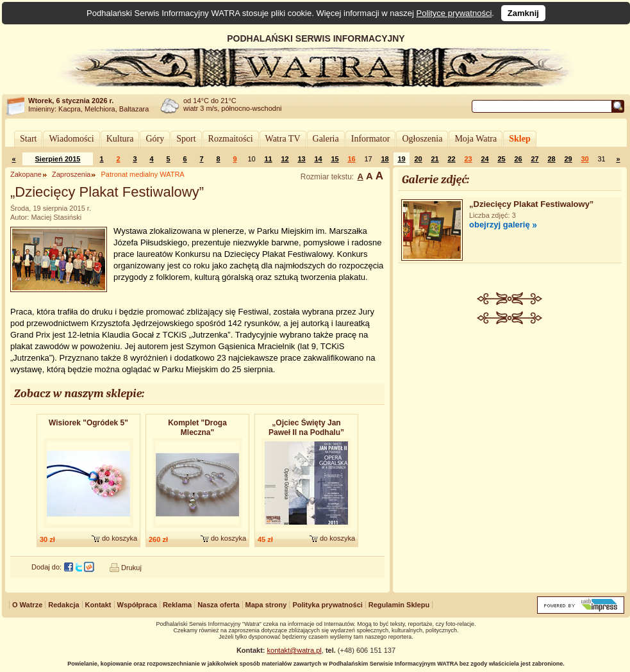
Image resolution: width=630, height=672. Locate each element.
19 (401, 159)
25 (501, 159)
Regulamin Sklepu (399, 605)
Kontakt (98, 605)
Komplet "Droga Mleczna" (197, 428)
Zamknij (523, 13)
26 (518, 159)
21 (435, 159)
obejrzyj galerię (500, 225)
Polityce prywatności (454, 13)
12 (285, 159)
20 (418, 159)
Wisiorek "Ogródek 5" (88, 423)
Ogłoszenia (422, 139)
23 (468, 159)
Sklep (519, 139)
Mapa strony (266, 605)
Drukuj (131, 568)
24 (485, 159)
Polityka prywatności (327, 605)
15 (335, 159)
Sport (186, 139)
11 (268, 159)
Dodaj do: (46, 567)
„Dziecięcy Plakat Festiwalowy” (531, 204)
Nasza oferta (218, 605)
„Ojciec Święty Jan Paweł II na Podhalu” (306, 428)
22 (451, 159)
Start (28, 139)
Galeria (326, 139)
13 (301, 159)
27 (535, 159)
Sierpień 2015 (58, 159)
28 (551, 159)
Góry (155, 139)
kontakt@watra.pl (294, 650)
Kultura (120, 139)
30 (584, 159)
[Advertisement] (510, 420)
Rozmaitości (231, 139)
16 (351, 159)
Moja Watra (476, 139)
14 (318, 159)
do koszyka (120, 538)
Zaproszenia (71, 174)
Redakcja (63, 605)
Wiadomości (71, 139)
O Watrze (27, 605)
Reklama (177, 605)
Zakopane (26, 174)
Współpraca (137, 605)
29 (568, 159)
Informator (371, 139)
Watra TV (283, 139)
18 (385, 159)
